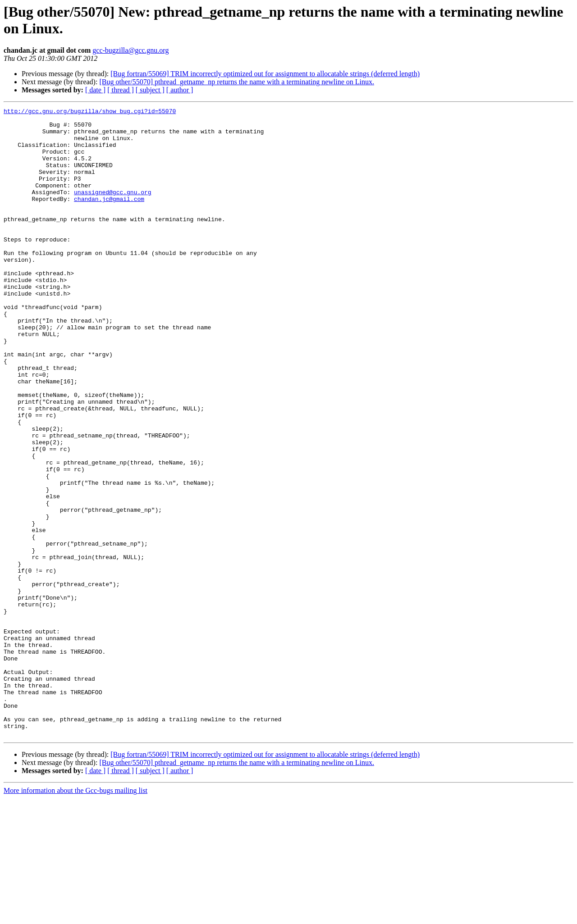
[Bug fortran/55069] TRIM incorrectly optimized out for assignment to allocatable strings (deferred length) (265, 74)
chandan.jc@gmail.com (109, 218)
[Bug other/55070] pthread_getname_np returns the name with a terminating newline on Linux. (237, 82)
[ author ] (180, 90)
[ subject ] (150, 90)
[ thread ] (121, 90)
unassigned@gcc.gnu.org (113, 209)
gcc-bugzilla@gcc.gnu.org (131, 50)
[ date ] (95, 90)
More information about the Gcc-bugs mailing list (76, 916)
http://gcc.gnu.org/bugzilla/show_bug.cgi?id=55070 (90, 112)
